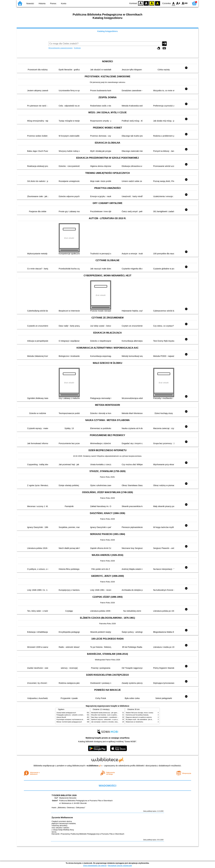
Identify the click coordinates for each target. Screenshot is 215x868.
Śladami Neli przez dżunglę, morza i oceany (140, 713)
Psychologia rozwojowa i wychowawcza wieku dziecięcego (75, 720)
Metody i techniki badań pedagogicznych (69, 722)
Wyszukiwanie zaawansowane (61, 48)
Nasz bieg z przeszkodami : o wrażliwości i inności (107, 717)
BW (146, 3)
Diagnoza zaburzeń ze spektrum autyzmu (139, 717)
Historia (42, 3)
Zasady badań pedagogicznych (66, 713)
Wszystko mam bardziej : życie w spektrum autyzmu (107, 715)
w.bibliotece (94, 766)
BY (157, 3)
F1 (178, 3)
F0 (173, 3)
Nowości (30, 3)
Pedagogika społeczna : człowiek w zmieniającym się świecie (76, 715)
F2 (185, 3)
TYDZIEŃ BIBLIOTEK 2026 (64, 795)
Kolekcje (77, 48)
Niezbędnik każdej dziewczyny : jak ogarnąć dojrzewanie (109, 713)
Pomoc (53, 3)
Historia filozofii (61, 717)
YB (152, 3)
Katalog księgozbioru (108, 31)
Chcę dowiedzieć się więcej (95, 866)
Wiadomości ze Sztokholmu (134, 722)
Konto (64, 3)
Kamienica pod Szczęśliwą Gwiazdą (137, 715)
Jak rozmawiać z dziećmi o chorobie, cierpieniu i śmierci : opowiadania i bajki (115, 722)
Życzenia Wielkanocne (62, 818)
